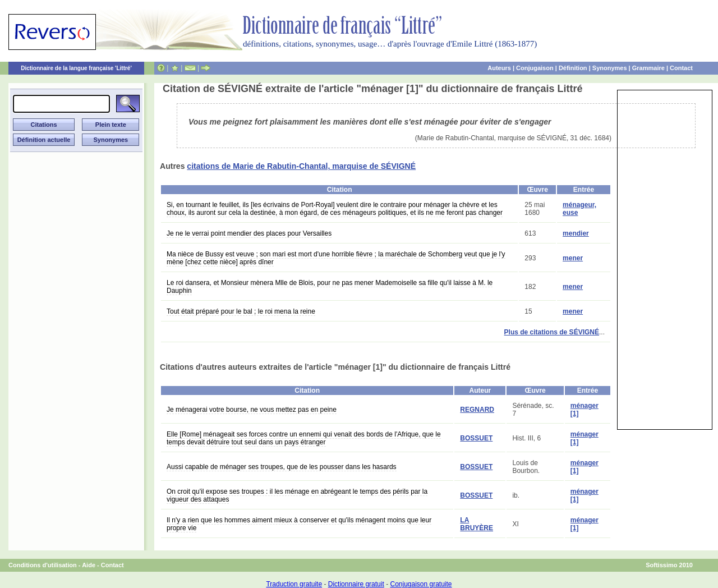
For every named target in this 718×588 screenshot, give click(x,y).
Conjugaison (535, 68)
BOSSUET (476, 438)
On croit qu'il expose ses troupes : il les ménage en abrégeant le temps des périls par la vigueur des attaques (297, 495)
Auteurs (499, 68)
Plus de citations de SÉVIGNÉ (552, 332)
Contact (681, 68)
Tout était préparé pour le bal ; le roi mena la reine (241, 311)
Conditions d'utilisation (43, 565)
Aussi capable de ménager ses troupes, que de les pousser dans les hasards (282, 467)
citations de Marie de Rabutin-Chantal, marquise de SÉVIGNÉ (301, 166)
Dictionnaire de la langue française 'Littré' (76, 68)
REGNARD (477, 410)
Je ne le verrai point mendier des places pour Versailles (249, 233)
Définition (573, 68)
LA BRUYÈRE (477, 524)
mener (573, 258)
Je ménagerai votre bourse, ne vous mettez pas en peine (252, 410)
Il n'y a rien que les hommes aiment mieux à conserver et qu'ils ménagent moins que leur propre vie (299, 524)
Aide (89, 565)
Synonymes (610, 68)
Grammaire (648, 68)
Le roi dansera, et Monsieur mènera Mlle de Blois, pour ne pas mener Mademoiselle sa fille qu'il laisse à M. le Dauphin (330, 287)
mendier (576, 233)
